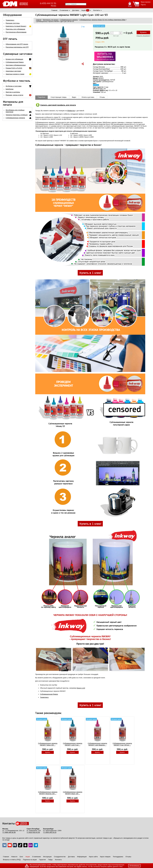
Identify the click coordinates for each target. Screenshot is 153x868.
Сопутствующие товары (59, 97)
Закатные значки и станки (15, 74)
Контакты (97, 10)
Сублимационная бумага (15, 62)
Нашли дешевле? (143, 36)
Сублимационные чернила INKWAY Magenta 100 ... (48, 793)
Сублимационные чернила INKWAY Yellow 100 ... (48, 744)
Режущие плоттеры (13, 23)
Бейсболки (10, 89)
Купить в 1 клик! (90, 273)
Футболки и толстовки (14, 86)
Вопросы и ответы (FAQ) (12, 860)
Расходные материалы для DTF (17, 47)
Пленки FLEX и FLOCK (14, 68)
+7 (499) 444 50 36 (9, 832)
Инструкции (47, 857)
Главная (54, 10)
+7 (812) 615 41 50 (33, 832)
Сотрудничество (60, 857)
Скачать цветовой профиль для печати (58, 105)
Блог (21, 857)
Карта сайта (93, 857)
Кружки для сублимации (14, 59)
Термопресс (10, 20)
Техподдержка (118, 857)
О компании (64, 10)
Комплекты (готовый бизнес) (16, 26)
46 (84, 27)
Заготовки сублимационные (16, 65)
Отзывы (102, 97)
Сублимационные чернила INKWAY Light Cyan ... (73, 744)
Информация (82, 857)
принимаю (134, 866)
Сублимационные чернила (15, 118)
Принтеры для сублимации (15, 29)
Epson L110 (81, 688)
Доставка (76, 10)
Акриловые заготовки (13, 71)
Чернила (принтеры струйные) (17, 115)
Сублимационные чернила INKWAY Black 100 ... (73, 793)
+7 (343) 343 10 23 (50, 832)
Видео (74, 97)
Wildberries (71, 111)
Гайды (50, 860)
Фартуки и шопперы (13, 92)
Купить (143, 32)
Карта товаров (105, 857)
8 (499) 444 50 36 (48, 3)
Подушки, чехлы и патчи (15, 95)
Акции (83, 10)
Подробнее (41, 97)
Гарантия (42, 860)
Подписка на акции (30, 860)
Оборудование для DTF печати (17, 44)
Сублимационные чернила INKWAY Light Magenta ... (97, 744)
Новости (14, 857)
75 (88, 10)
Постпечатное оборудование (16, 32)
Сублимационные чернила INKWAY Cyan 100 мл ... (122, 744)
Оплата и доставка (88, 97)
